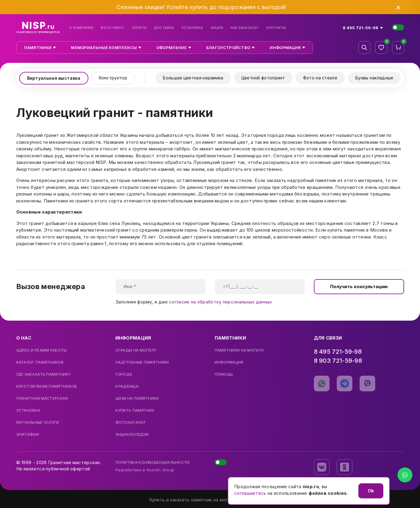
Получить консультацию (359, 286)
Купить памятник (135, 411)
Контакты (276, 28)
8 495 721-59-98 (338, 352)
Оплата (139, 28)
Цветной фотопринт (263, 78)
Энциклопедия (132, 435)
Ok (371, 491)
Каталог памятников (40, 362)
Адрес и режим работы (41, 350)
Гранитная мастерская (42, 399)
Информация (229, 362)
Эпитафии (28, 435)
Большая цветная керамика (193, 78)
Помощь (224, 374)
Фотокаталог (131, 423)
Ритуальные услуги (38, 423)
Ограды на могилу (136, 350)
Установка (192, 28)
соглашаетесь (250, 493)
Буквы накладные (374, 78)
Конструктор (113, 78)
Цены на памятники (137, 399)
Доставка (164, 28)
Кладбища (127, 386)
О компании (81, 28)
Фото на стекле (320, 78)
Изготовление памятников (47, 386)
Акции (217, 28)
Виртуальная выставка (54, 78)
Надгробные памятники (142, 362)
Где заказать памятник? (44, 374)
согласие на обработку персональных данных (220, 302)
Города (124, 374)
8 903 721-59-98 (338, 361)
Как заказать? (245, 28)
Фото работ (112, 28)
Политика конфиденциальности (153, 462)
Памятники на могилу (239, 350)
